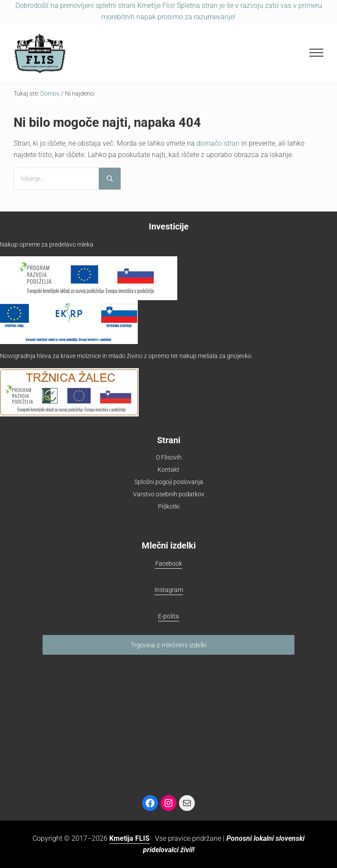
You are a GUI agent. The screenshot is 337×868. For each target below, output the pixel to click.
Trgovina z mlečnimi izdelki (168, 645)
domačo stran (218, 143)
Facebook (169, 563)
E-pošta (168, 616)
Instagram (169, 590)
